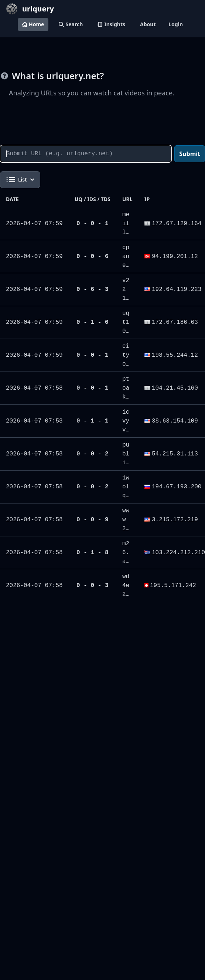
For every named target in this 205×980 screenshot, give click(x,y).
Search (71, 24)
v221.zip (126, 298)
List (20, 180)
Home (33, 24)
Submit (190, 154)
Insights (111, 24)
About (148, 24)
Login (176, 24)
